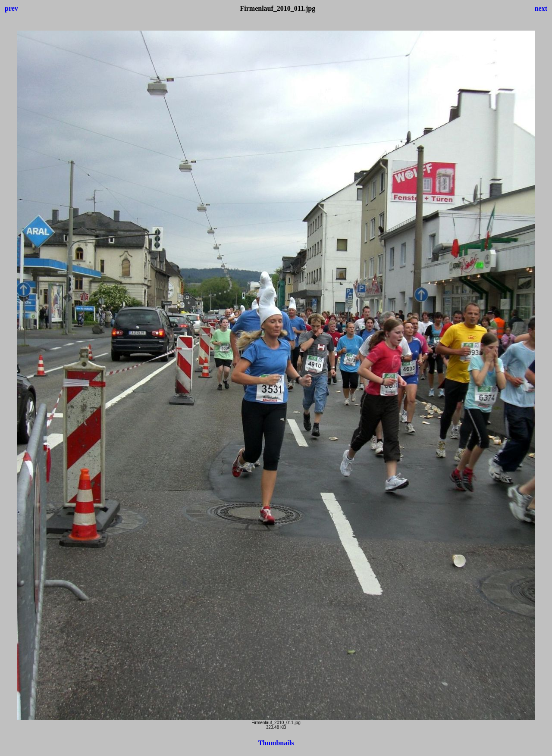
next (541, 8)
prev (11, 8)
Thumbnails (276, 743)
